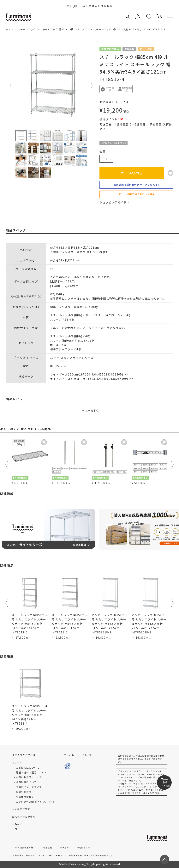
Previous (11, 86)
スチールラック (27, 29)
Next (92, 86)
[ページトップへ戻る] (165, 860)
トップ (10, 29)
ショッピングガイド (114, 202)
